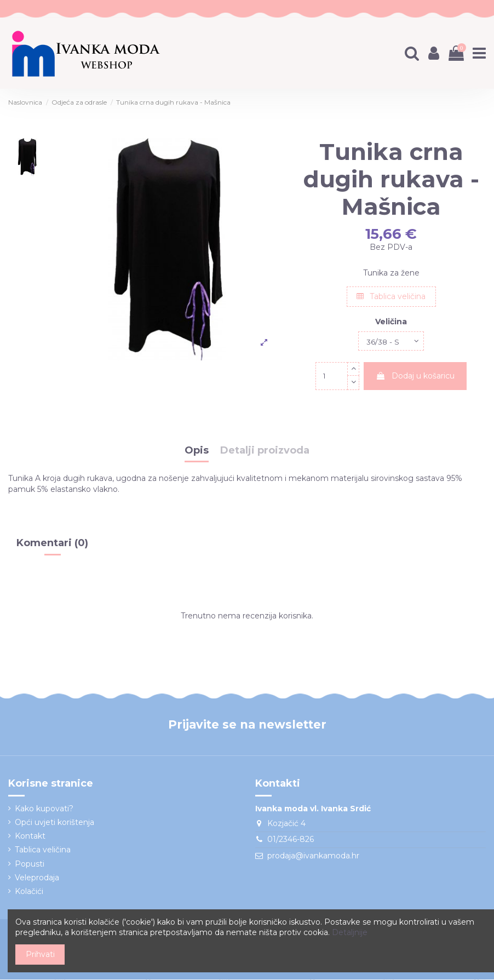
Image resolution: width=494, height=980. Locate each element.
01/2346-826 (291, 840)
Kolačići (29, 892)
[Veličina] (391, 342)
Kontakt (30, 837)
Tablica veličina (391, 296)
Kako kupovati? (44, 809)
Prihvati (40, 954)
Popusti (30, 864)
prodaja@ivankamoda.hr (313, 856)
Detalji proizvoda (265, 451)
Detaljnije (350, 932)
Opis (197, 451)
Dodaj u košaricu (415, 376)
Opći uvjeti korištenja (54, 823)
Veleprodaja (37, 878)
